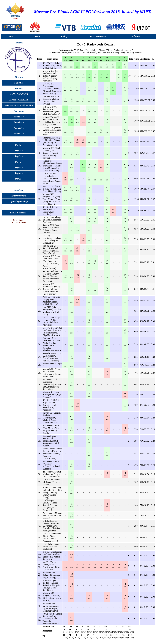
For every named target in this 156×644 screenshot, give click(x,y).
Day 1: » (19, 145)
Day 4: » (19, 162)
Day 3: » (19, 156)
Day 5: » (19, 167)
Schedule (136, 36)
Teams (37, 36)
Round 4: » (19, 117)
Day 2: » (19, 151)
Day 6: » (19, 173)
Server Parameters (98, 36)
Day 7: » (19, 179)
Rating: (64, 36)
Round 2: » (19, 128)
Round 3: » (19, 122)
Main (11, 36)
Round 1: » (19, 134)
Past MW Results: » (19, 213)
